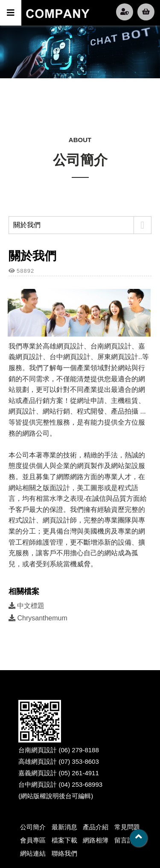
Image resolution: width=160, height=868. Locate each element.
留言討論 (127, 840)
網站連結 (33, 853)
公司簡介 (33, 827)
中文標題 (26, 606)
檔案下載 (64, 840)
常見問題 (127, 827)
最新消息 (64, 827)
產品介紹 (96, 827)
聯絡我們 (64, 853)
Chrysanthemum (38, 618)
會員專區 (33, 840)
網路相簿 (96, 840)
